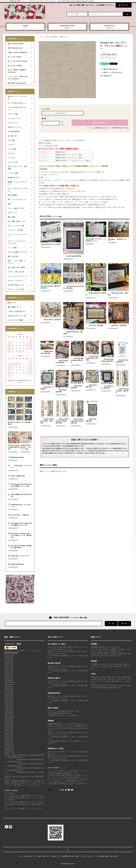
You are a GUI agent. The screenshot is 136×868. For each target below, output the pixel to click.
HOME (25, 27)
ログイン (111, 5)
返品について (106, 128)
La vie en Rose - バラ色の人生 (20, 515)
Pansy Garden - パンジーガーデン (21, 467)
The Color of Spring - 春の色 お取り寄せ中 (13, 447)
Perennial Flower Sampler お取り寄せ (107, 360)
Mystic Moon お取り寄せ (62, 391)
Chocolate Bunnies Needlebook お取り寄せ (92, 358)
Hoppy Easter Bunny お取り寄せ (73, 333)
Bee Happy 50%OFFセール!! (117, 240)
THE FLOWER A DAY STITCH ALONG (21, 495)
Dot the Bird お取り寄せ (47, 388)
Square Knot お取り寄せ (92, 420)
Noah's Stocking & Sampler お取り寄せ (122, 391)
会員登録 (102, 5)
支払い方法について (31, 856)
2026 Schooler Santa (17, 457)
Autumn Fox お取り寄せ (117, 325)
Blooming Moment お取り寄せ (96, 294)
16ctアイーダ (64, 37)
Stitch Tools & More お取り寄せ (118, 294)
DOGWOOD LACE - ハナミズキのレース (21, 506)
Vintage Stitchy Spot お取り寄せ (47, 352)
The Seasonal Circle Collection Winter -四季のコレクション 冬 (21, 524)
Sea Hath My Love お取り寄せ (107, 387)
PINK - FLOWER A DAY (18, 476)
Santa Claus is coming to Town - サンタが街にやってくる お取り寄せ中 (21, 535)
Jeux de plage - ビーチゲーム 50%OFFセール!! (95, 240)
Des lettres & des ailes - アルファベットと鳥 (26, 447)
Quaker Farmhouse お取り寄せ (62, 362)
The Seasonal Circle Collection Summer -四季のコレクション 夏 (21, 485)
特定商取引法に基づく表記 (120, 128)
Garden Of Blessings (17, 564)
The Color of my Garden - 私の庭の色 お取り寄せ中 (21, 547)
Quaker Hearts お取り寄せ (77, 387)
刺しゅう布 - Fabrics (52, 37)
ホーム (41, 37)
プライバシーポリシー (87, 856)
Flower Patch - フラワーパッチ (20, 556)
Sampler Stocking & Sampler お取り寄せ (47, 421)
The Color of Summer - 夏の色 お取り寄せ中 (50, 287)
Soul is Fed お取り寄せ (94, 325)
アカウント (92, 5)
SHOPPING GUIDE (67, 27)
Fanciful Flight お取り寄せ (72, 256)
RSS (111, 856)
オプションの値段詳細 (94, 128)
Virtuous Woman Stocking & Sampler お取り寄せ (77, 421)
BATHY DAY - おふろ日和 (50, 244)
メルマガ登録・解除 (78, 5)
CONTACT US (109, 27)
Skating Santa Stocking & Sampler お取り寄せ (62, 421)
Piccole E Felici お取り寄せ (51, 320)
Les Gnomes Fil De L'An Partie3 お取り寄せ (73, 287)
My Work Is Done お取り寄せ (122, 361)
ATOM (115, 856)
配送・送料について (45, 856)
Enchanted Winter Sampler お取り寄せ (77, 360)
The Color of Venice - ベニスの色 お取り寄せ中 (20, 423)
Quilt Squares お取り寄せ (92, 386)
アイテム (123, 5)
